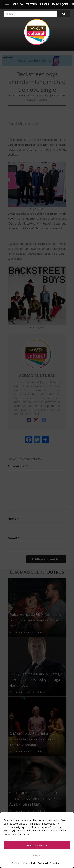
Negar (37, 855)
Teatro (31, 4)
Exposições (60, 4)
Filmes (45, 4)
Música (18, 4)
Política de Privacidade (24, 863)
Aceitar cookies (37, 845)
